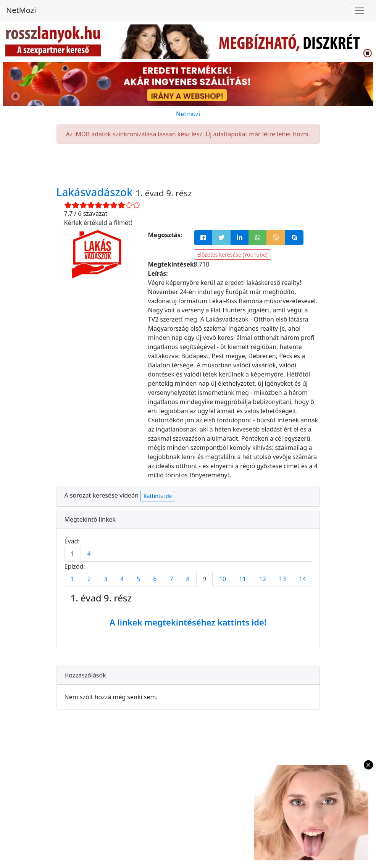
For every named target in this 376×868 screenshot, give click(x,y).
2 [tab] (89, 579)
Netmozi (188, 114)
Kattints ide (158, 496)
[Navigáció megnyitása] (360, 11)
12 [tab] (263, 579)
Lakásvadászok (96, 192)
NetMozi (21, 10)
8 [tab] (188, 579)
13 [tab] (282, 579)
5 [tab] (138, 579)
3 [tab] (106, 579)
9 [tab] (204, 579)
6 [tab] (155, 579)
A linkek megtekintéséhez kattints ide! (188, 622)
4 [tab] (89, 554)
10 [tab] (223, 579)
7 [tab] (171, 579)
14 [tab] (302, 579)
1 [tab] (73, 554)
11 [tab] (242, 579)
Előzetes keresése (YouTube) (232, 255)
